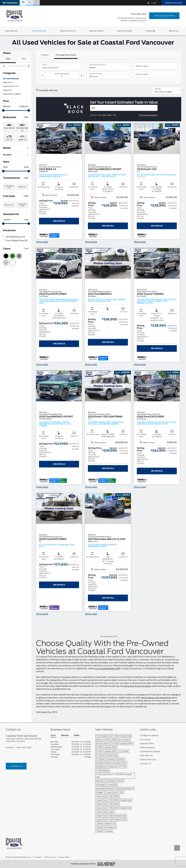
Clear (26, 117)
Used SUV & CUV (11, 86)
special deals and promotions (156, 698)
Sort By (158, 89)
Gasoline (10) (22, 205)
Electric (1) (9, 205)
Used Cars (7, 90)
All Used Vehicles (11, 79)
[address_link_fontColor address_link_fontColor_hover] (132, 19)
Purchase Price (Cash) (66, 55)
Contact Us (16, 766)
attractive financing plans (137, 686)
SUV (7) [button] (9, 140)
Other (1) (22, 187)
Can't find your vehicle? (148, 115)
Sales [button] (53, 735)
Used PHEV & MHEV (12, 94)
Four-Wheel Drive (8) (17, 241)
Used (8, 59)
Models (16, 155)
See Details (59, 221)
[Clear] (28, 66)
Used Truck (8, 83)
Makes (16, 148)
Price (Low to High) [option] (163, 92)
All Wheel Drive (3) (16, 237)
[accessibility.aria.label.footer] (106, 864)
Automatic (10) (9, 187)
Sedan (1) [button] (22, 140)
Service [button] (65, 735)
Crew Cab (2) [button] (9, 128)
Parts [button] (77, 735)
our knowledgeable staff (107, 669)
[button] (10, 3)
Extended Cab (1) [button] (22, 129)
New (24, 59)
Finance (45, 55)
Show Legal (42, 242)
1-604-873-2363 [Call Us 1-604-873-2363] (138, 14)
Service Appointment (164, 16)
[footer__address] (26, 740)
